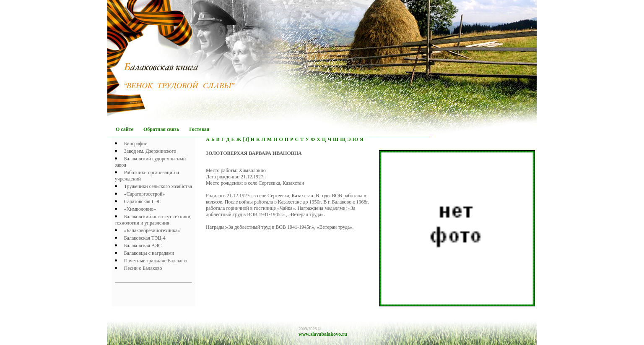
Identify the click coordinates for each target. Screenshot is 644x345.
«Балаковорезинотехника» (152, 230)
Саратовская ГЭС (143, 201)
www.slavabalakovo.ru (323, 334)
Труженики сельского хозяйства (158, 186)
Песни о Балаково (143, 268)
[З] (246, 139)
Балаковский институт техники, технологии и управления (153, 220)
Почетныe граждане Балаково (156, 261)
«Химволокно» (140, 209)
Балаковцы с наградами (149, 253)
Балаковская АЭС (143, 246)
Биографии (136, 144)
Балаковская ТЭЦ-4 (145, 238)
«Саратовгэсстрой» (145, 194)
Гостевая (199, 129)
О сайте (125, 129)
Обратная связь (161, 129)
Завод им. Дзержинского (150, 151)
